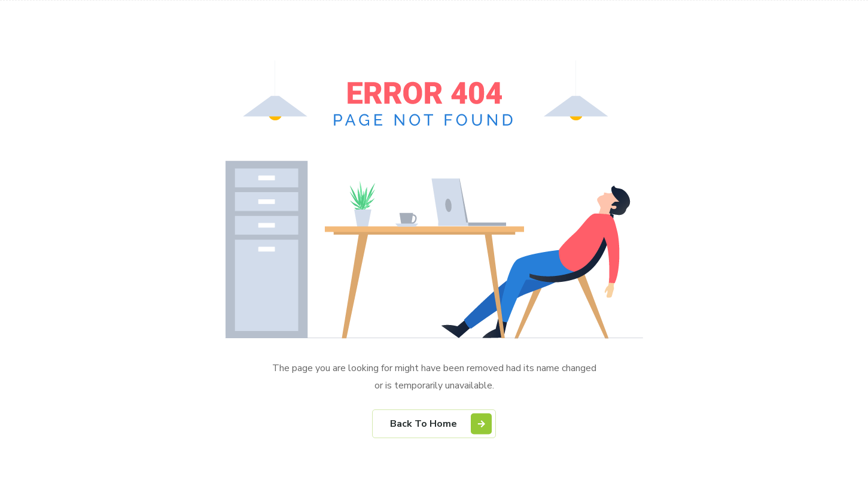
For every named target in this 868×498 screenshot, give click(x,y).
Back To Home (441, 423)
